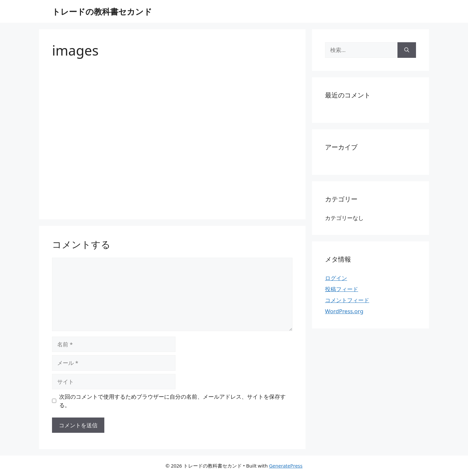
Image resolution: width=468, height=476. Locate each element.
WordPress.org (344, 311)
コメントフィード (347, 300)
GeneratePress (286, 466)
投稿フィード (342, 289)
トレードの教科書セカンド (102, 11)
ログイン (336, 278)
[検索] (407, 50)
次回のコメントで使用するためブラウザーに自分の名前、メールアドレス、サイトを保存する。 (172, 401)
